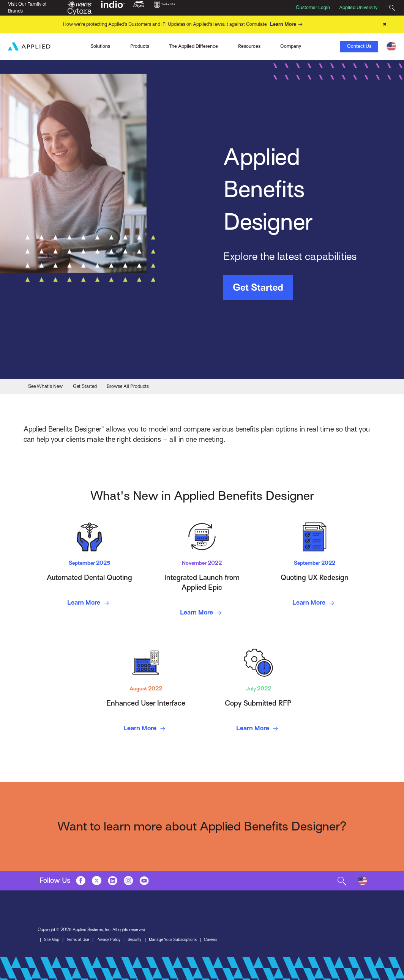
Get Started (258, 288)
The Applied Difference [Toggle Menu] (193, 46)
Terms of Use (79, 940)
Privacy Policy (112, 940)
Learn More (287, 24)
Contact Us (359, 46)
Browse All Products (128, 386)
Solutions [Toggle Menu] (100, 46)
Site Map (52, 940)
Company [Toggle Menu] (291, 46)
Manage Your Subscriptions (179, 940)
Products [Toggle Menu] (140, 46)
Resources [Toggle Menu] (249, 46)
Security (139, 940)
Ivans (54, 46)
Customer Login (313, 8)
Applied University (358, 8)
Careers (218, 940)
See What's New (45, 386)
